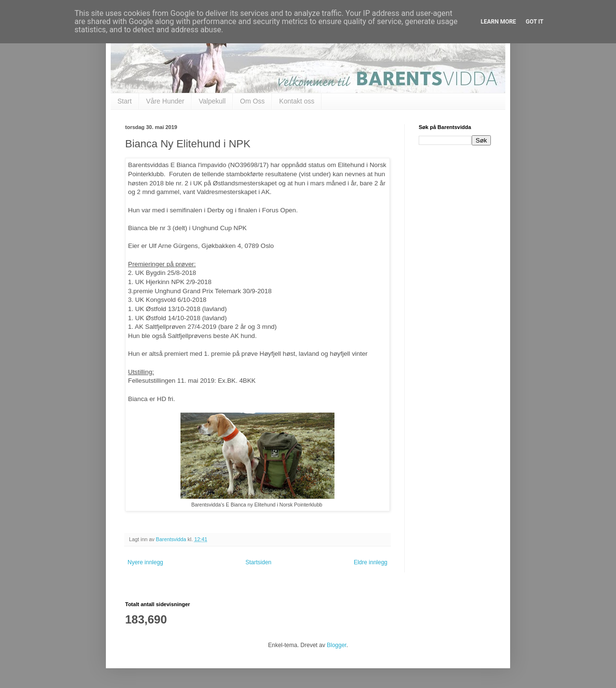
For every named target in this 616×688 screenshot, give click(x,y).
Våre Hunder (165, 101)
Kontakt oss (297, 101)
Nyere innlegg (145, 562)
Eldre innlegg (371, 562)
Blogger (337, 645)
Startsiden (258, 562)
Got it (534, 22)
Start (125, 101)
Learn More (499, 22)
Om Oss (252, 101)
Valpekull (212, 101)
